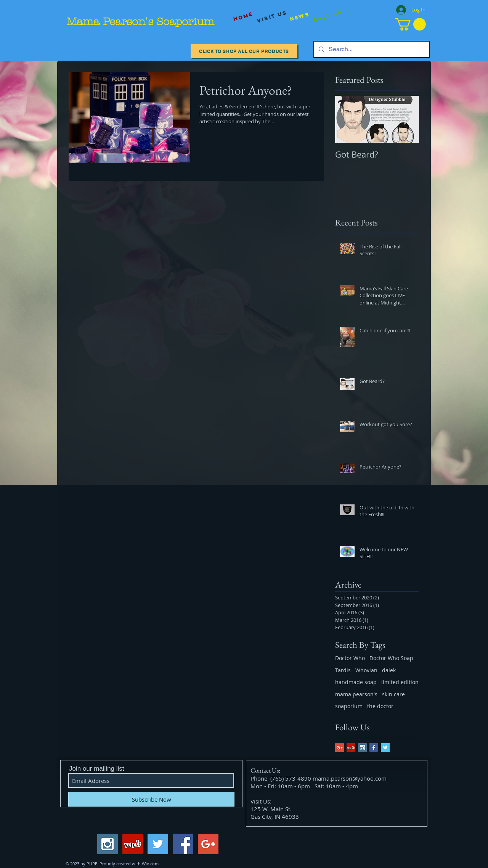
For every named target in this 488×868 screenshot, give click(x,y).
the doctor (380, 706)
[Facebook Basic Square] (374, 748)
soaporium (349, 706)
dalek (389, 670)
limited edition (400, 682)
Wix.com (150, 864)
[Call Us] (328, 16)
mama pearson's (356, 694)
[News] (300, 17)
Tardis (343, 670)
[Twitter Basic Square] (385, 748)
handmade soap (356, 682)
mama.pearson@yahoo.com (350, 778)
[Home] (243, 17)
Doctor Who (350, 658)
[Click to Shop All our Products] (244, 51)
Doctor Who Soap (391, 658)
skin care (393, 694)
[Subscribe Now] (151, 799)
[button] (410, 24)
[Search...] (371, 49)
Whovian (366, 670)
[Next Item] (407, 119)
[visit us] (272, 17)
